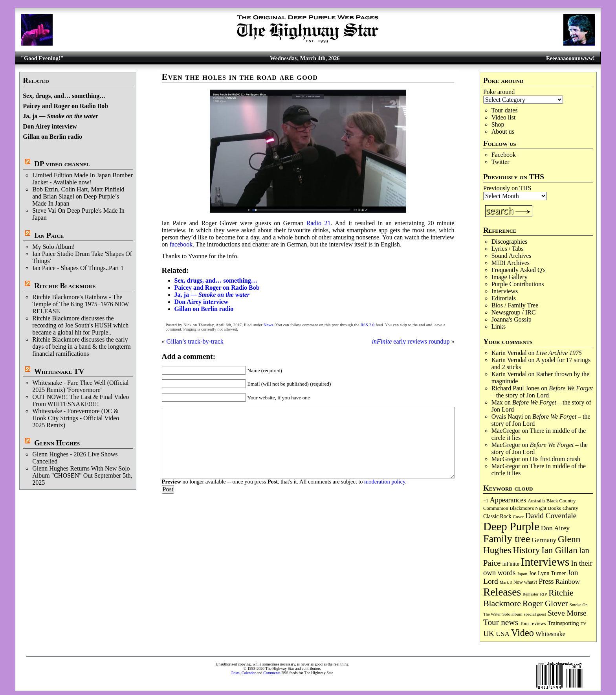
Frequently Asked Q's (519, 270)
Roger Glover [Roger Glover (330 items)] (545, 603)
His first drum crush (555, 459)
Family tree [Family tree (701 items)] (507, 539)
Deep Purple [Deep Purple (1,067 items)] (511, 526)
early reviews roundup (411, 341)
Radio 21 (319, 223)
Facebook (504, 155)
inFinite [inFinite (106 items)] (511, 564)
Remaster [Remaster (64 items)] (530, 594)
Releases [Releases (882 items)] (502, 592)
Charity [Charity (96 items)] (570, 508)
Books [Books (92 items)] (555, 508)
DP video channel (62, 164)
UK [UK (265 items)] (489, 633)
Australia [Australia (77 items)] (536, 501)
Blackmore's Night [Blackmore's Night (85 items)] (528, 508)
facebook (181, 244)
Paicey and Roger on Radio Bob (65, 106)
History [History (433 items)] (526, 550)
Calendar (249, 673)
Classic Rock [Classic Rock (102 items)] (497, 516)
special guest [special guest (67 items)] (535, 614)
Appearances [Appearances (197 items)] (508, 500)
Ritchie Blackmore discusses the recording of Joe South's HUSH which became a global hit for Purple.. (80, 325)
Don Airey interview (50, 126)
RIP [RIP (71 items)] (544, 594)
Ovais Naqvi (507, 416)
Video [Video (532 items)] (522, 633)
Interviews (505, 291)
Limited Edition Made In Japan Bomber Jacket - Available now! (82, 179)
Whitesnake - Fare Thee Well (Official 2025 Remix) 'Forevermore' (80, 386)
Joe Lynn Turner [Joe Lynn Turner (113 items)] (547, 573)
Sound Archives (511, 256)
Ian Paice (49, 235)
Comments (272, 673)
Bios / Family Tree (515, 305)
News (268, 325)
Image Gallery (510, 277)
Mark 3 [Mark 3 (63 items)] (506, 582)
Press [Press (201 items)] (546, 581)
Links (499, 326)
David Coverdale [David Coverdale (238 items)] (551, 516)
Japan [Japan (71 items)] (522, 574)
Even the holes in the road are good (240, 77)
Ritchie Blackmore (65, 286)
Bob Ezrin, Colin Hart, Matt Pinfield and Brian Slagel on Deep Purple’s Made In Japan (78, 196)
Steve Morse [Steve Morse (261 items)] (567, 613)
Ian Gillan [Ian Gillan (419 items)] (559, 550)
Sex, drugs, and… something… (64, 96)
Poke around (499, 92)
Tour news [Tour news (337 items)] (501, 622)
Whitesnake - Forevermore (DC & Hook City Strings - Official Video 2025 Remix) (76, 418)
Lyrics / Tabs (508, 249)
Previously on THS (507, 188)
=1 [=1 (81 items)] (486, 501)
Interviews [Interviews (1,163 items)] (545, 562)
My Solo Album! (53, 247)
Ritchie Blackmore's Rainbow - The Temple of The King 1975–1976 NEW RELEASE (81, 304)
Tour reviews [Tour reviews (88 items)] (533, 623)
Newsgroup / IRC (514, 312)
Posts (236, 673)
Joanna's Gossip (511, 319)
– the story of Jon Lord (542, 392)
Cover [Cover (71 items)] (518, 517)
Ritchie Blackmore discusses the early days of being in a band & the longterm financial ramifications (82, 347)
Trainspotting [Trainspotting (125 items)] (563, 623)
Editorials (504, 298)
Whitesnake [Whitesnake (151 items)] (550, 634)
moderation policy (385, 482)
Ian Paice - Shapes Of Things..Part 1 (78, 268)
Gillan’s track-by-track (195, 341)
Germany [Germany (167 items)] (544, 540)
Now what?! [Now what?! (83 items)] (525, 582)
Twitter (500, 162)
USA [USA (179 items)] (503, 634)
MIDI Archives (511, 263)
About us (503, 131)
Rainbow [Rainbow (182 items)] (567, 582)
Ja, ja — (60, 116)
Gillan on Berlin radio (52, 137)
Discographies (510, 242)
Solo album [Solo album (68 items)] (512, 614)
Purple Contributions (518, 284)
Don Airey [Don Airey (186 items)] (555, 528)
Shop (498, 124)
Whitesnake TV (59, 371)
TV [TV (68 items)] (584, 623)
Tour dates (505, 110)
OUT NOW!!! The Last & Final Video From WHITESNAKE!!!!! (81, 400)
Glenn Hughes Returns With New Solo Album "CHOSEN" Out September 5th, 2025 (82, 475)
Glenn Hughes (57, 443)
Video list (504, 117)
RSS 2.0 (368, 325)
